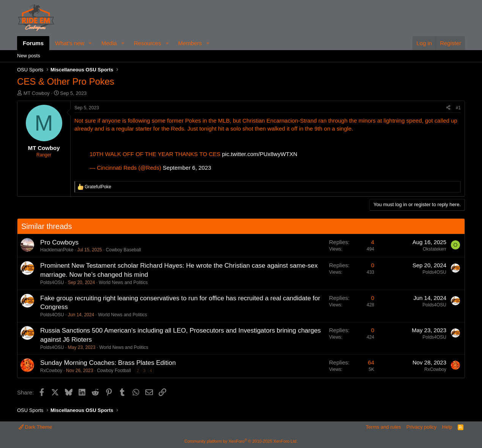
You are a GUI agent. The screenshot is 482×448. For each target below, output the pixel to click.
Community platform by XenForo (241, 441)
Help (447, 427)
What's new (70, 43)
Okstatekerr (435, 249)
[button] (90, 43)
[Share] (448, 108)
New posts (29, 56)
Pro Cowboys (59, 242)
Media (109, 43)
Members (190, 43)
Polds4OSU (52, 282)
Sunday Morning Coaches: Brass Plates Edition (108, 363)
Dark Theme (35, 427)
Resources (148, 43)
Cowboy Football (114, 371)
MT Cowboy (37, 93)
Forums (33, 43)
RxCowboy (51, 371)
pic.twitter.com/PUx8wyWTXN (260, 154)
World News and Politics (123, 282)
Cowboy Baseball (124, 250)
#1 (458, 108)
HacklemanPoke (57, 250)
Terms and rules (383, 427)
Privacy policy (421, 427)
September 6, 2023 (187, 168)
